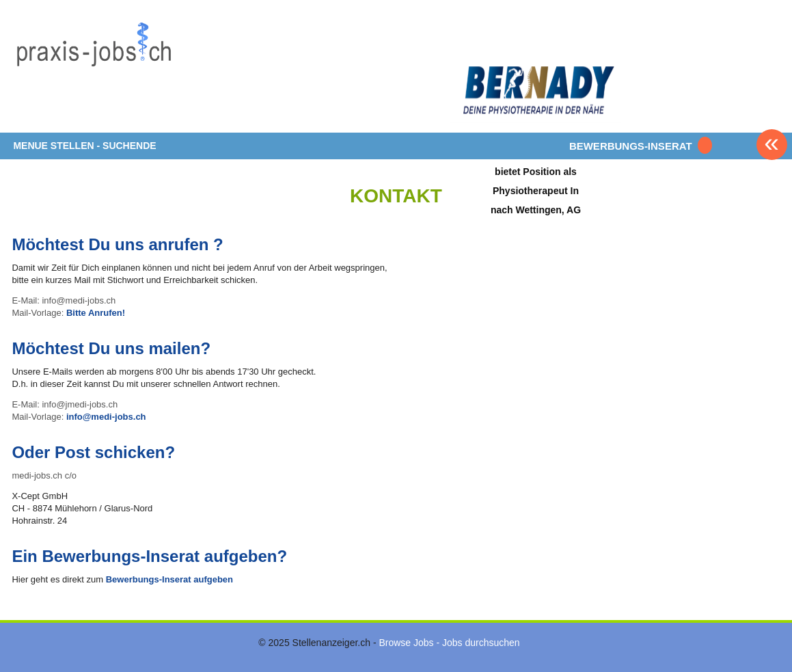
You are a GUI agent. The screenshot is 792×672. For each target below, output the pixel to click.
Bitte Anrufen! (96, 313)
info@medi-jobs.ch (106, 417)
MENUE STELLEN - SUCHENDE (84, 146)
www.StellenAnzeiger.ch (94, 71)
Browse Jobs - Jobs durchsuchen (449, 643)
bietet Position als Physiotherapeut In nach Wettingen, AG (536, 190)
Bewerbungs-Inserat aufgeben (169, 579)
